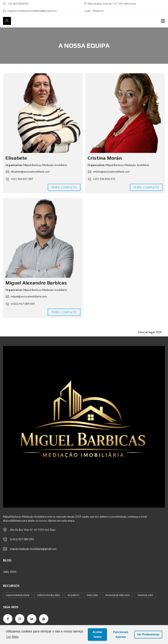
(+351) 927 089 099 (20, 304)
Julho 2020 (10, 572)
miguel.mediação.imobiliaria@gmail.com (33, 549)
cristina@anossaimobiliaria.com (109, 172)
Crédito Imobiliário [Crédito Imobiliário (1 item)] (49, 595)
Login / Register (94, 11)
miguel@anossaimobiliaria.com (26, 296)
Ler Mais (12, 637)
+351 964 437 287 (19, 179)
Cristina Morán (105, 158)
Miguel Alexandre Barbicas (36, 283)
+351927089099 (16, 4)
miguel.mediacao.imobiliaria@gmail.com (30, 11)
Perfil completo (64, 187)
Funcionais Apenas (121, 634)
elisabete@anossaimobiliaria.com (28, 172)
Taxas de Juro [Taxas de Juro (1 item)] (145, 595)
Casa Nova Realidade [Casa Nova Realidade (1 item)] (18, 595)
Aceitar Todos (97, 634)
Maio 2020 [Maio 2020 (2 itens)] (92, 595)
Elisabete (16, 158)
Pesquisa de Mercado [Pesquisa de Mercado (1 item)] (118, 595)
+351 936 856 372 (101, 179)
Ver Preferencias (148, 634)
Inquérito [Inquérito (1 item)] (74, 595)
